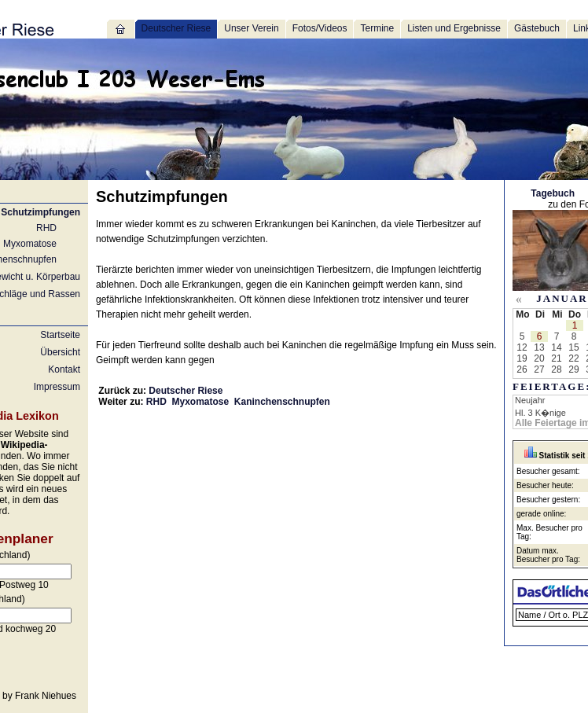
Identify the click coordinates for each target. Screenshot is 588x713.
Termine (377, 28)
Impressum (57, 387)
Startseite (60, 335)
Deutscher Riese (176, 28)
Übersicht (60, 352)
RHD (46, 228)
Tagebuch (553, 193)
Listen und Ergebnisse (454, 28)
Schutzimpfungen (40, 212)
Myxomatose (30, 244)
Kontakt (64, 369)
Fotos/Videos (320, 28)
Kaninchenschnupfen (282, 402)
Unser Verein (251, 28)
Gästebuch (537, 28)
